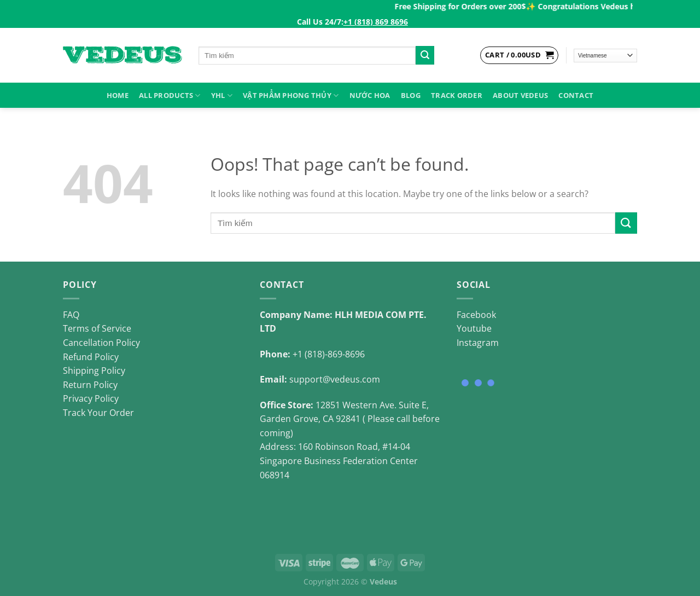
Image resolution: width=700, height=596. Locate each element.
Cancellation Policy (101, 343)
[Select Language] (606, 56)
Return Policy (90, 385)
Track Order (457, 95)
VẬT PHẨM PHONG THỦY (291, 96)
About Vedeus (520, 95)
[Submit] (425, 55)
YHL (222, 96)
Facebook (476, 315)
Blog (411, 95)
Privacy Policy (91, 398)
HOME (118, 95)
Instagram (478, 343)
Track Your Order (98, 413)
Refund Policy (91, 357)
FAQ (71, 315)
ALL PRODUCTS (170, 96)
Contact (576, 95)
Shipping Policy (94, 371)
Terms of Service (97, 328)
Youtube (474, 328)
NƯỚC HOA (370, 95)
